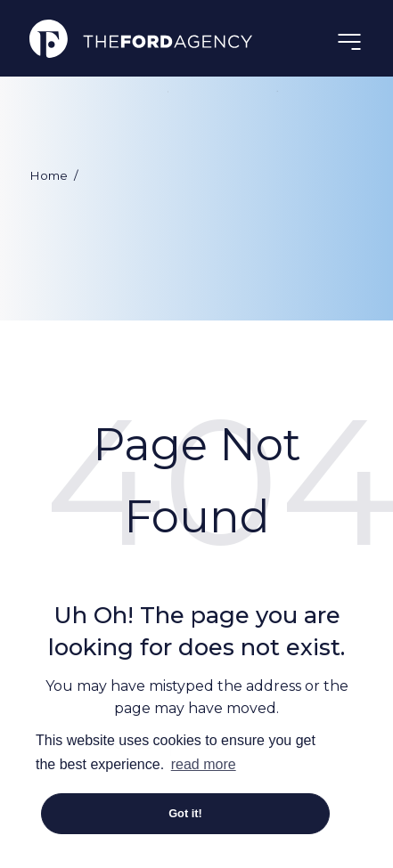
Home (49, 175)
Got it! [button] (185, 813)
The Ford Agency (141, 38)
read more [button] (204, 764)
